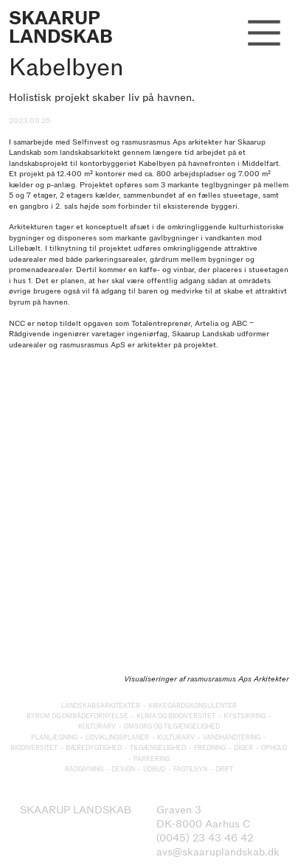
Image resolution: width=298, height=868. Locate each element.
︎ (264, 34)
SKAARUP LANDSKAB (61, 27)
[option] (149, 534)
